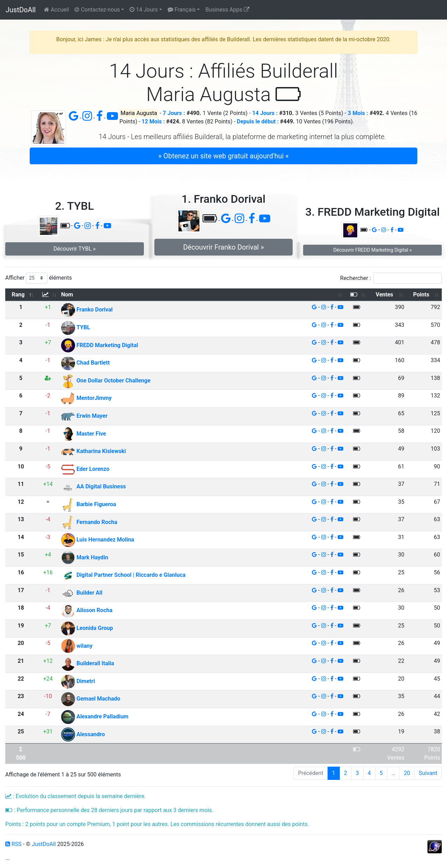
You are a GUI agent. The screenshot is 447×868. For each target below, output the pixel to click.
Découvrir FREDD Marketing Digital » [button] (372, 250)
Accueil (56, 10)
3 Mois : (358, 113)
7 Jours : (174, 113)
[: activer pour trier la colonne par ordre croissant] (48, 295)
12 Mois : (153, 121)
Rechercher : (391, 278)
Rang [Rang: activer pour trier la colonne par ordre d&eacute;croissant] (18, 295)
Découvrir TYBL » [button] (75, 249)
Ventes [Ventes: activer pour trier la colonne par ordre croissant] (384, 295)
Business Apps (227, 10)
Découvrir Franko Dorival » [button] (223, 247)
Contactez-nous (97, 10)
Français (182, 10)
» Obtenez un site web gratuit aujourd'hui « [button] (223, 156)
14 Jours (144, 10)
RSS (13, 844)
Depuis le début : (258, 121)
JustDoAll (21, 10)
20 (407, 773)
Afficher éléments (39, 278)
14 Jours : (265, 113)
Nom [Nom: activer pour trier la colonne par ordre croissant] (67, 295)
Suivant (428, 773)
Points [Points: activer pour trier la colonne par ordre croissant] (421, 295)
